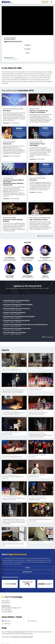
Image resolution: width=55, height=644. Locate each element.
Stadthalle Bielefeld (10, 39)
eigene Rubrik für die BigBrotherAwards (22, 637)
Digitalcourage (10, 59)
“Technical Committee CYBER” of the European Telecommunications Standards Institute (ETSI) (13, 183)
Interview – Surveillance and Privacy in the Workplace (39, 112)
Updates (27, 49)
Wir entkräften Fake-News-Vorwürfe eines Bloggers (18, 304)
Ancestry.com (7, 144)
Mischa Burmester (9, 215)
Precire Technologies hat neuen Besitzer (15, 332)
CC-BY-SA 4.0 (41, 107)
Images (28, 45)
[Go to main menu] (52, 2)
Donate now (45, 2)
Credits (28, 568)
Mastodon (7, 621)
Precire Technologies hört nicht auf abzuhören (17, 308)
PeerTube (33, 621)
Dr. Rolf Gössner (15, 123)
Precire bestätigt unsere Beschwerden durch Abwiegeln (19, 316)
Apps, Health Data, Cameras (39, 220)
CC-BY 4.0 (15, 59)
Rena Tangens (41, 159)
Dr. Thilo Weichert (15, 156)
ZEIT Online (33, 180)
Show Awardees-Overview (46, 236)
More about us (28, 572)
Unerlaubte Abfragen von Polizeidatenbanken (17, 300)
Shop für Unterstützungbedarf (16, 632)
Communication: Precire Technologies (37, 145)
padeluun (40, 192)
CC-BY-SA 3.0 (15, 215)
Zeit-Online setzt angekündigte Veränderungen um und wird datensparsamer (26, 324)
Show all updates (49, 337)
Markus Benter (35, 388)
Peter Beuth (7, 111)
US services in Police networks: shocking (13, 220)
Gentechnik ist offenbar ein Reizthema (15, 312)
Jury (27, 53)
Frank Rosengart (15, 199)
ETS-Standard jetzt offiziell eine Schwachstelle (17, 320)
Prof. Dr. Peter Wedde (28, 258)
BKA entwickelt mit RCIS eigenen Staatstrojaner (17, 328)
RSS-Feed (7, 624)
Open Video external (9, 57)
